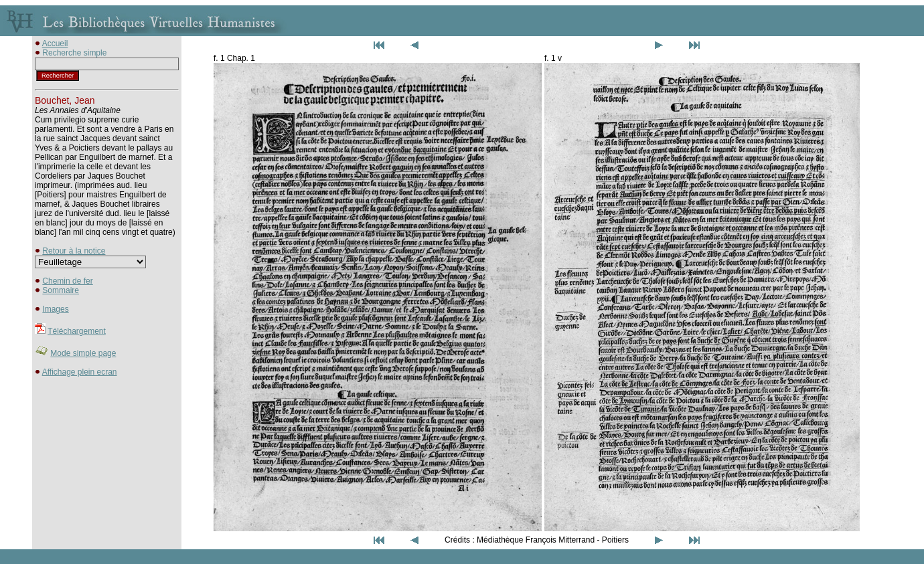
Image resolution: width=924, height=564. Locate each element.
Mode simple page (83, 353)
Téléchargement (77, 331)
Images (55, 309)
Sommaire (61, 290)
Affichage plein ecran (80, 372)
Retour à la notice (74, 251)
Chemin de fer (67, 281)
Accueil (55, 43)
